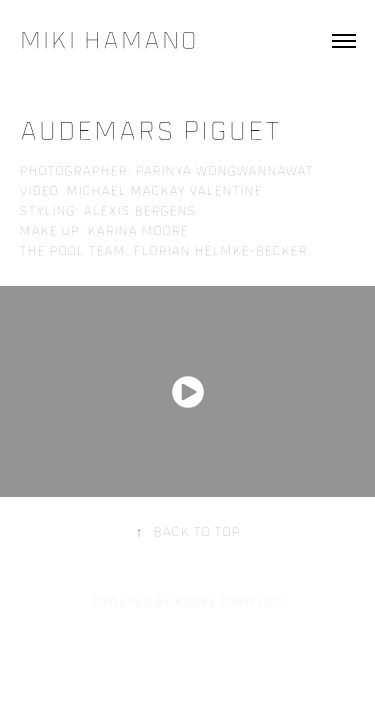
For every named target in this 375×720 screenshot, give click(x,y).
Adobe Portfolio (229, 601)
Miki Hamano (108, 40)
